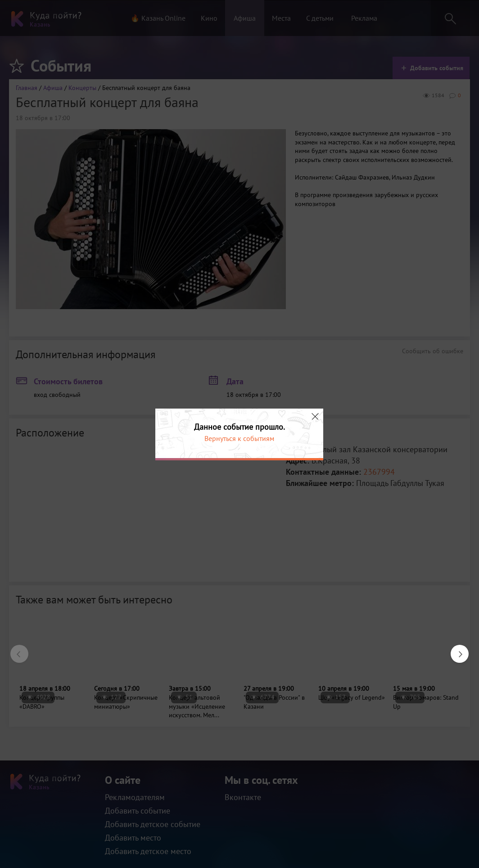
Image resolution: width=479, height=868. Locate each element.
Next (455, 649)
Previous (15, 649)
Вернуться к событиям (239, 438)
